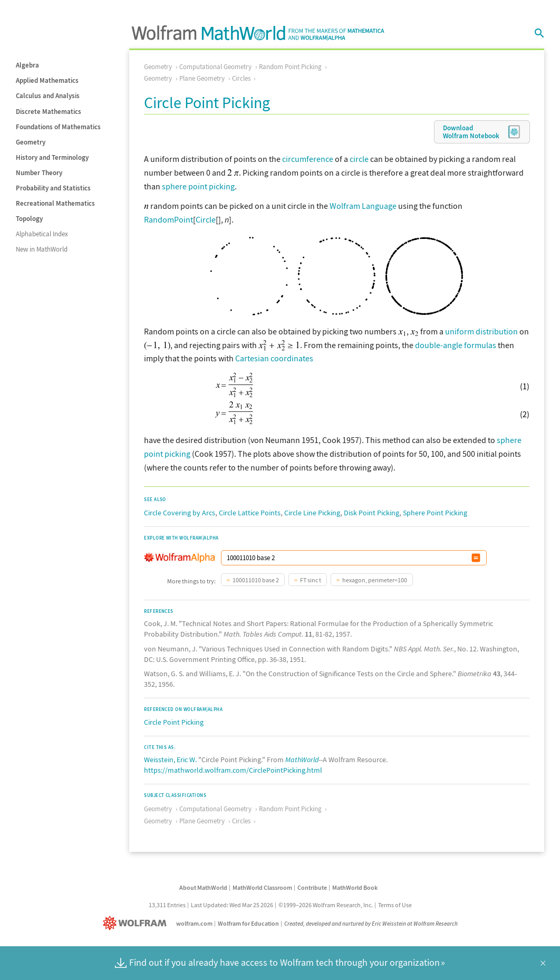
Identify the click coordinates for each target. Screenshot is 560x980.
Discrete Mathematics (49, 112)
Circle (206, 219)
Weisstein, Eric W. (170, 758)
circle (359, 159)
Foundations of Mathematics (58, 127)
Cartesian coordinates (274, 357)
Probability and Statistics (53, 188)
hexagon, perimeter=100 (375, 579)
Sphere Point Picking (435, 512)
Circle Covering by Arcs (180, 512)
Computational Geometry (215, 67)
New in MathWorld (42, 249)
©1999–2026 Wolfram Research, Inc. (326, 904)
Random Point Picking (290, 67)
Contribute (312, 886)
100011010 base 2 (256, 579)
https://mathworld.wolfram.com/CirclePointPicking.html (233, 769)
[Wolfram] (137, 922)
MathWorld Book (355, 886)
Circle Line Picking (312, 512)
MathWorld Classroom (262, 886)
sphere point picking (198, 186)
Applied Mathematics (47, 80)
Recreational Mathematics (55, 203)
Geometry (31, 142)
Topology (29, 219)
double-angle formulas (456, 344)
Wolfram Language (363, 206)
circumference (308, 159)
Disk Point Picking (371, 512)
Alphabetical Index (42, 234)
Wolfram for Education (248, 922)
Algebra (27, 65)
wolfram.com (194, 922)
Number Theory (39, 173)
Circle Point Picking (174, 721)
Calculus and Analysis (48, 96)
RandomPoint (168, 219)
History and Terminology (52, 157)
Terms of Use (395, 904)
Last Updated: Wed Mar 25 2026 (232, 904)
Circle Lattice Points (250, 512)
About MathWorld (203, 886)
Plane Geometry (202, 78)
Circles (241, 78)
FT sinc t (311, 579)
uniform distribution (481, 330)
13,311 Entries (167, 904)
